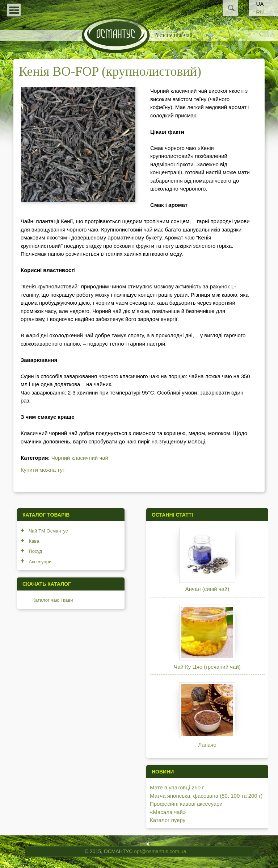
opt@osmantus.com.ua (160, 851)
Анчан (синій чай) (207, 589)
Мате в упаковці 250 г (177, 787)
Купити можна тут (43, 470)
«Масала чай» (168, 812)
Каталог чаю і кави (52, 600)
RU (260, 12)
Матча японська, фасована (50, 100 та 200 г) (206, 796)
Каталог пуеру (168, 820)
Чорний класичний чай (80, 458)
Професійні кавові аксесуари (186, 804)
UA (260, 4)
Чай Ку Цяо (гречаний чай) (207, 667)
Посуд (35, 551)
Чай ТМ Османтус (48, 531)
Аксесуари (40, 562)
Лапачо (207, 745)
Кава (34, 541)
